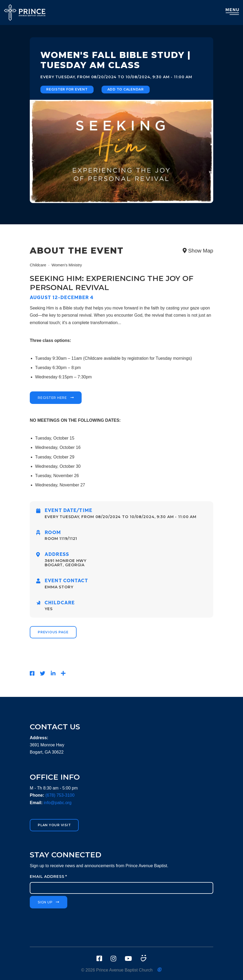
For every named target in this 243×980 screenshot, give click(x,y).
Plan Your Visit (54, 825)
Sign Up (45, 902)
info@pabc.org (57, 803)
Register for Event (67, 89)
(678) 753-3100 (60, 795)
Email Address (48, 876)
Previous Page (53, 632)
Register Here (52, 398)
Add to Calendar (126, 89)
